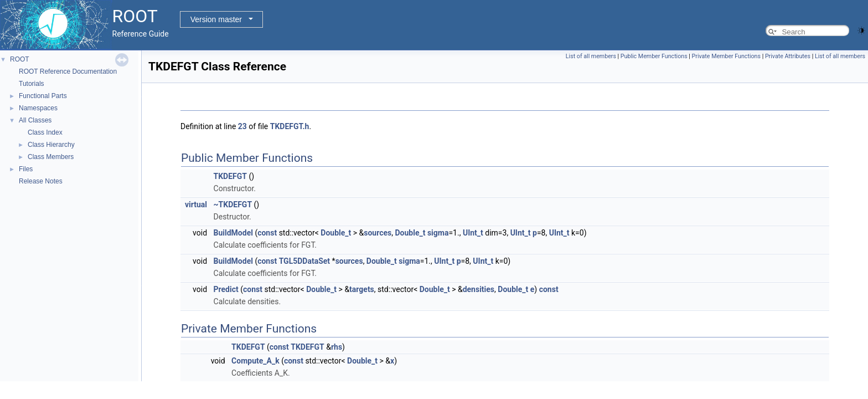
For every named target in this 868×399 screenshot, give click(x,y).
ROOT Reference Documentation (68, 71)
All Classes (35, 120)
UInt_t (473, 233)
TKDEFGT (230, 176)
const (267, 233)
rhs (337, 347)
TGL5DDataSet (304, 261)
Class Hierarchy (51, 145)
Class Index (45, 132)
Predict (226, 289)
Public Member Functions (654, 56)
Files (26, 169)
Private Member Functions (726, 56)
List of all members (591, 56)
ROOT (20, 59)
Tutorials (32, 84)
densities (479, 289)
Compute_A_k (255, 361)
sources (378, 233)
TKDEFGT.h (290, 126)
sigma (438, 233)
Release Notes (41, 181)
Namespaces (38, 108)
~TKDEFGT (233, 204)
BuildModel (233, 233)
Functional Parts (43, 96)
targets (362, 289)
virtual (196, 204)
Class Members (51, 157)
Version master (216, 19)
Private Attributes (788, 56)
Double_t (336, 233)
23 (242, 126)
